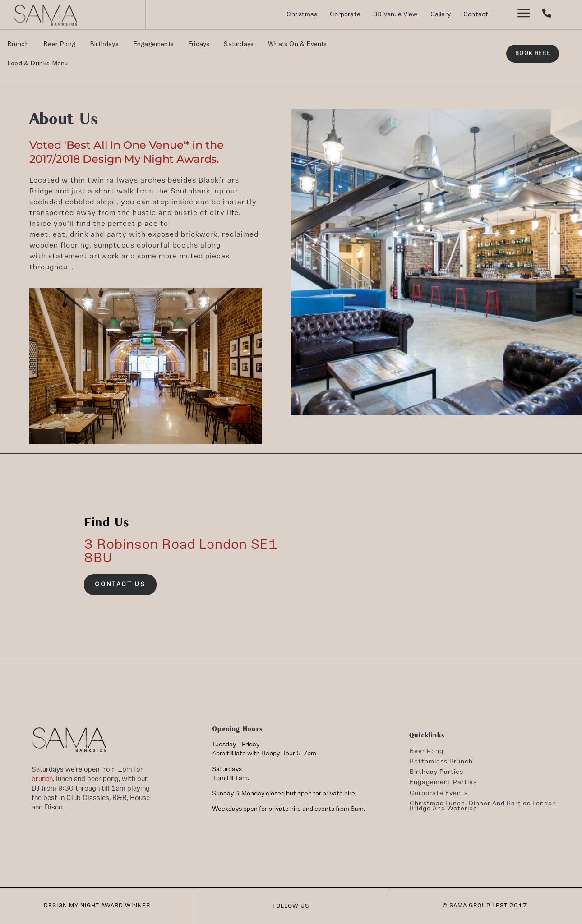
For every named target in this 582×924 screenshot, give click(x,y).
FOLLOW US (291, 906)
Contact (476, 14)
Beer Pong (59, 44)
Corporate (345, 14)
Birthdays (104, 44)
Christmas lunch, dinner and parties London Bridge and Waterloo (483, 806)
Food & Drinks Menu (38, 63)
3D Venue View (395, 14)
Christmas (302, 14)
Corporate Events (439, 793)
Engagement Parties (443, 782)
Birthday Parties (436, 772)
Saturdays (239, 44)
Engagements (153, 44)
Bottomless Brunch (441, 762)
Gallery (441, 14)
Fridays (199, 44)
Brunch (18, 44)
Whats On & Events (297, 44)
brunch (42, 779)
